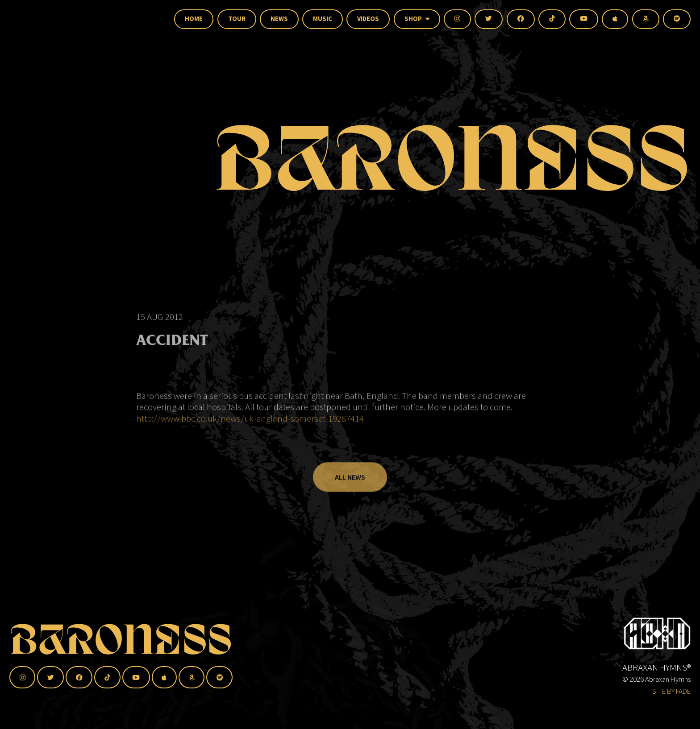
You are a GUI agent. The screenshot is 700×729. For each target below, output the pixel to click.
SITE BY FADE (671, 691)
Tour (237, 19)
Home (194, 19)
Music (323, 19)
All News (350, 489)
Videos (368, 19)
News (279, 19)
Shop (417, 19)
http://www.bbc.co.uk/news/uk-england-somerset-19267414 (250, 430)
